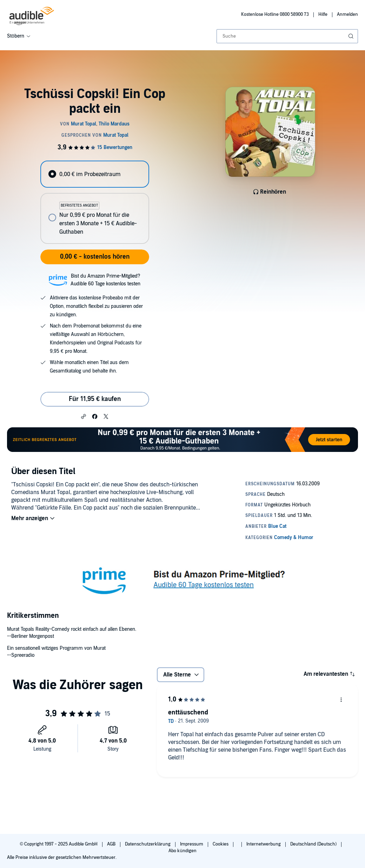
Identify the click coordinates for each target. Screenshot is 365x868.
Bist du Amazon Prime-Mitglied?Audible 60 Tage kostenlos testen (105, 280)
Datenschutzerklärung (148, 844)
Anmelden (347, 14)
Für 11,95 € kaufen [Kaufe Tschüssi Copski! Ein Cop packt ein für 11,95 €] (95, 399)
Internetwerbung (264, 844)
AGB (112, 844)
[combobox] (287, 36)
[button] (84, 416)
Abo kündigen (182, 851)
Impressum (192, 844)
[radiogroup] (95, 202)
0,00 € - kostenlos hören (95, 257)
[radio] (95, 174)
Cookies (221, 844)
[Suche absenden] (352, 36)
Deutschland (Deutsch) (314, 844)
